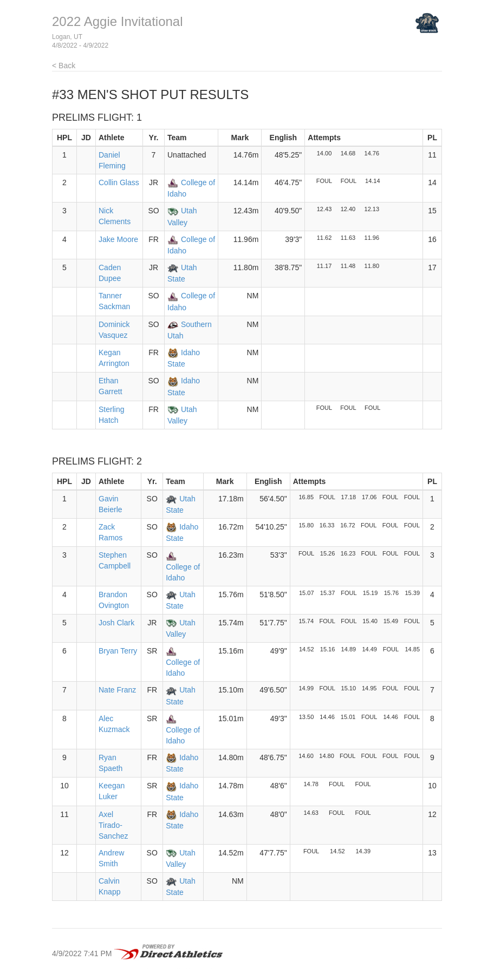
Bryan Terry (118, 651)
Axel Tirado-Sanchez (113, 825)
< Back (64, 66)
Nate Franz (117, 690)
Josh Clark (116, 623)
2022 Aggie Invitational (118, 21)
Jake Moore (118, 239)
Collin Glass (119, 182)
